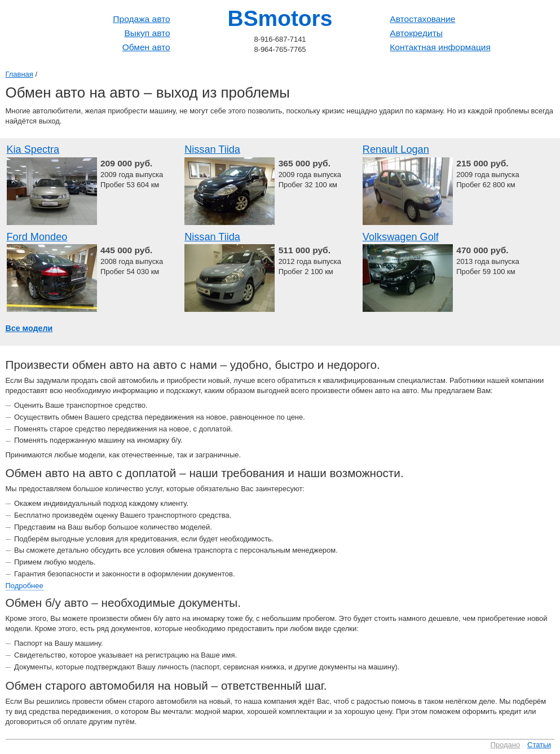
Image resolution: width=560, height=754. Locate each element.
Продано (506, 745)
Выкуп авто (147, 33)
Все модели (29, 328)
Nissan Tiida (212, 149)
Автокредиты (416, 33)
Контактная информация (440, 47)
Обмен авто (146, 47)
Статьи (539, 745)
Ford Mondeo (37, 237)
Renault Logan (396, 149)
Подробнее (25, 586)
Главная (19, 74)
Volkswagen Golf (401, 237)
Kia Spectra (33, 149)
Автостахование (422, 19)
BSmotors (280, 18)
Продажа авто (141, 19)
